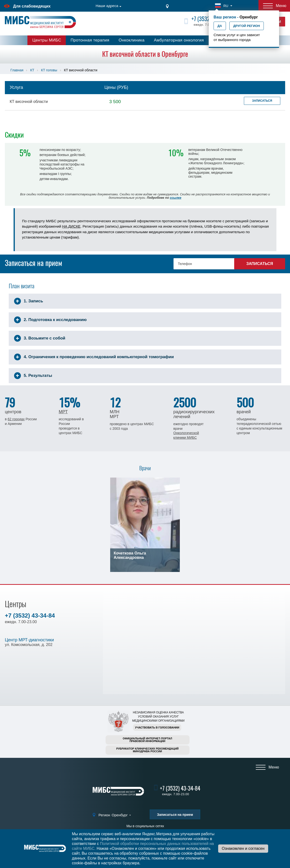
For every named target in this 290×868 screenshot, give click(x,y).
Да (220, 26)
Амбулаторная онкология (179, 40)
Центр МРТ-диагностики (29, 640)
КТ (32, 70)
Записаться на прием (175, 815)
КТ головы (49, 70)
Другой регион (247, 26)
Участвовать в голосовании (157, 727)
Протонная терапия (90, 40)
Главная (17, 70)
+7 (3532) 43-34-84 (30, 616)
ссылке (176, 198)
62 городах (16, 419)
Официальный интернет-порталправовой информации (148, 740)
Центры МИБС (47, 40)
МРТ (63, 412)
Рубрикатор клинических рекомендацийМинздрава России (147, 750)
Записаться (262, 101)
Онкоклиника (132, 40)
